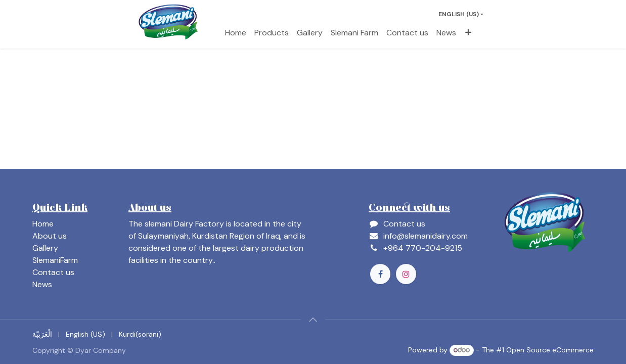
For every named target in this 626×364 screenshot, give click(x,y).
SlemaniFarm (55, 260)
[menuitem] (236, 33)
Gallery (45, 248)
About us (50, 236)
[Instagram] (406, 274)
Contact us (53, 272)
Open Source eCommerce (550, 350)
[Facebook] (380, 274)
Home (43, 224)
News (42, 284)
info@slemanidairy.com (426, 236)
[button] (313, 320)
